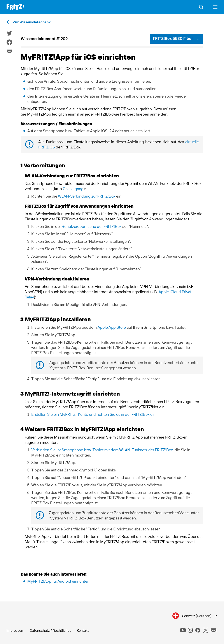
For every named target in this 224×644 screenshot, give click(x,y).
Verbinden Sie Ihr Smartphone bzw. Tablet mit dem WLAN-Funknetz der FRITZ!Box (102, 450)
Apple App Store (112, 327)
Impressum (15, 630)
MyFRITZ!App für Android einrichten (58, 581)
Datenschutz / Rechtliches (51, 630)
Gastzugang (73, 189)
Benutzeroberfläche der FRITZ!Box (92, 226)
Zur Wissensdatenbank (32, 22)
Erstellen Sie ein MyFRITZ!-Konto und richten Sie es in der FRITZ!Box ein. (94, 414)
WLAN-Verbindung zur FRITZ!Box (87, 196)
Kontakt (83, 630)
